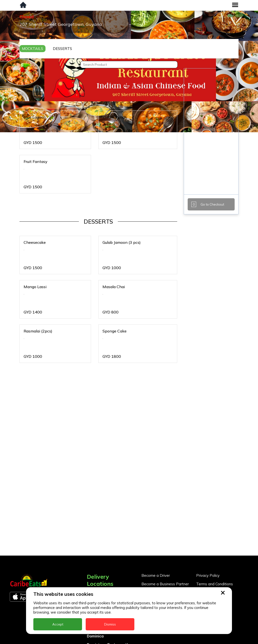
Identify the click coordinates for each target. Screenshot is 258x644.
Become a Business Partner (165, 584)
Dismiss (110, 624)
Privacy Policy (208, 575)
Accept (58, 624)
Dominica (95, 636)
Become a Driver (156, 575)
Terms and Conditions (215, 584)
